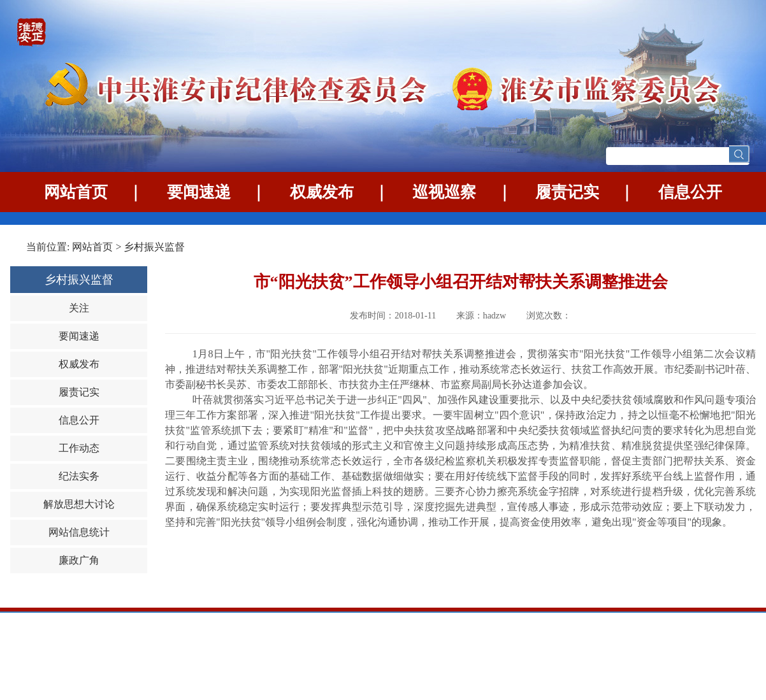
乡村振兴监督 (154, 247)
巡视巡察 (444, 192)
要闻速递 (199, 192)
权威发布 (322, 192)
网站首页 (76, 192)
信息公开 (690, 192)
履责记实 (567, 192)
